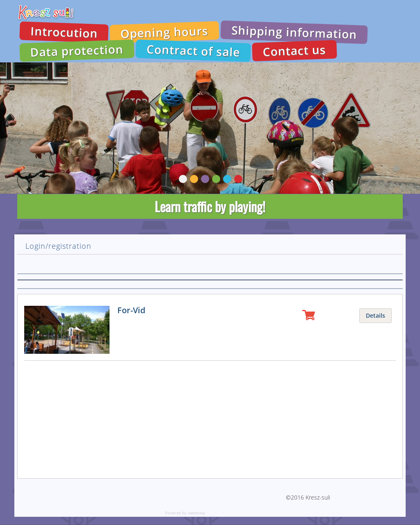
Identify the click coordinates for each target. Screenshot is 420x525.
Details (375, 315)
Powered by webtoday (185, 513)
